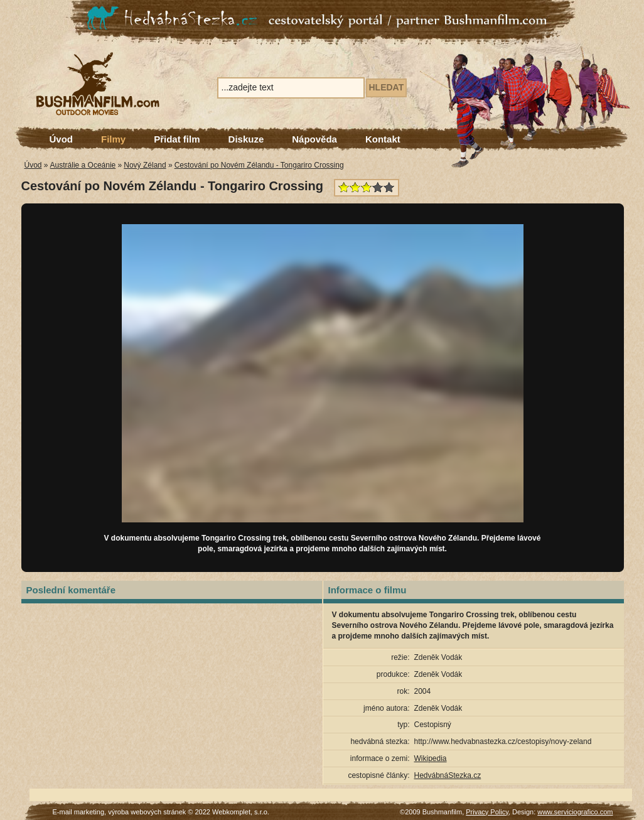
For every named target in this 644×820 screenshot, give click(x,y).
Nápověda (314, 139)
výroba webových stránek (147, 812)
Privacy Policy (487, 812)
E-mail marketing (79, 812)
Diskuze (246, 139)
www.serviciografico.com (575, 812)
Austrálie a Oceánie (83, 165)
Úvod (62, 139)
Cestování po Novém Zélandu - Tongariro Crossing (259, 165)
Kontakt (383, 139)
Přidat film (177, 139)
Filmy (113, 139)
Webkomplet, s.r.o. (241, 812)
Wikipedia (431, 758)
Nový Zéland (145, 165)
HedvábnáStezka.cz (448, 775)
